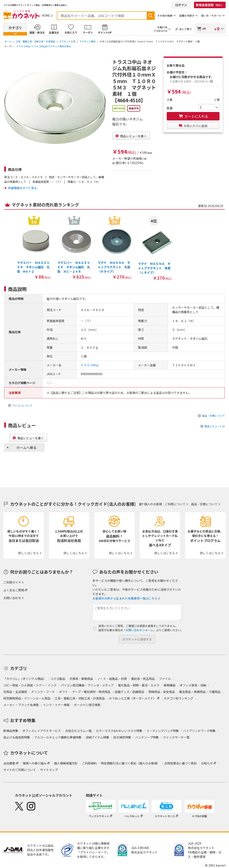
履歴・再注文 (37, 32)
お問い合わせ (12, 598)
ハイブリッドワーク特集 (199, 731)
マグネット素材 (87, 41)
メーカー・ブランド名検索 (21, 705)
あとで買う (186, 29)
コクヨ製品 (58, 679)
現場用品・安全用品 (162, 692)
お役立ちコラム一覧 (78, 731)
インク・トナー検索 (56, 705)
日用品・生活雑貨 (15, 692)
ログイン (181, 5)
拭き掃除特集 (122, 737)
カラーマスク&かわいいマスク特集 (119, 731)
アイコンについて (22, 405)
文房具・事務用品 (81, 679)
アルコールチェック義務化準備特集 (58, 737)
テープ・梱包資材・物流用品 (91, 692)
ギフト (64, 692)
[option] (34, 247)
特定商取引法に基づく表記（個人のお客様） (130, 763)
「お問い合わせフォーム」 (140, 630)
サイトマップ (49, 770)
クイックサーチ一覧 (176, 737)
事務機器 (169, 685)
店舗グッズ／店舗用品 (129, 692)
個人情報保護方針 (66, 763)
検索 (150, 16)
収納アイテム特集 (97, 737)
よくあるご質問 (14, 590)
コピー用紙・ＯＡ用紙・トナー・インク (30, 685)
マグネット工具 (67, 41)
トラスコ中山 (23, 46)
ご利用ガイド (12, 582)
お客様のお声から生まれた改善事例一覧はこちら (125, 598)
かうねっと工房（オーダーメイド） (133, 698)
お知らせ (207, 763)
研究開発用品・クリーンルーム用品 (27, 698)
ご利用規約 (89, 763)
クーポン (88, 32)
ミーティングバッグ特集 (163, 731)
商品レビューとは (215, 426)
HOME (46, 15)
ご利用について (175, 504)
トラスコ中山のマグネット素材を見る (51, 46)
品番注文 (54, 32)
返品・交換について (213, 416)
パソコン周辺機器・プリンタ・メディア (87, 685)
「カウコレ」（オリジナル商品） (25, 679)
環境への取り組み (35, 763)
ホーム (8, 41)
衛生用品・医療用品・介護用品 (200, 692)
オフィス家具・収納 (193, 685)
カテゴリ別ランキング (179, 698)
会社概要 (9, 763)
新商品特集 (11, 731)
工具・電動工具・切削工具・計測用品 (35, 41)
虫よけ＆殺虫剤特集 (17, 737)
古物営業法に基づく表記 (180, 763)
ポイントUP (105, 32)
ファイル (165, 679)
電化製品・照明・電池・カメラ (139, 685)
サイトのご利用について (20, 770)
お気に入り (71, 32)
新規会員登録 (210, 5)
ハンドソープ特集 (147, 737)
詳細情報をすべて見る (22, 188)
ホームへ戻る (26, 447)
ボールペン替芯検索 (87, 705)
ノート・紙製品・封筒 (112, 679)
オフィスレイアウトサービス (42, 731)
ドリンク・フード (43, 692)
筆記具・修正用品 (143, 679)
